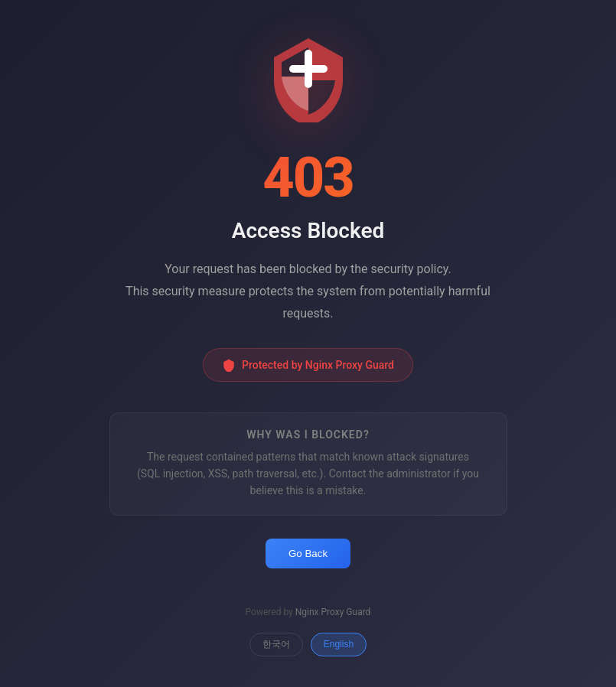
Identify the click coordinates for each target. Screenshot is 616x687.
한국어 (276, 644)
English (339, 644)
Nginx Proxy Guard (333, 612)
